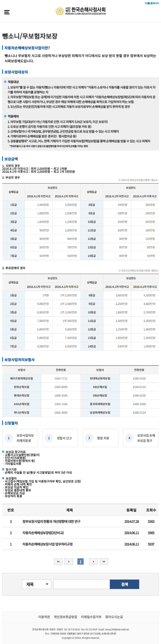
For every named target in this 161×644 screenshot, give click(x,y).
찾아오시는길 (114, 617)
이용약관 (44, 617)
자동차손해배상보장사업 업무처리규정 (47, 544)
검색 (125, 584)
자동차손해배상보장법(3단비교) (43, 533)
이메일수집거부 (91, 617)
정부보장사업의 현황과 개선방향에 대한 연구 (51, 521)
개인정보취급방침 (65, 617)
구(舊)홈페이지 (152, 3)
